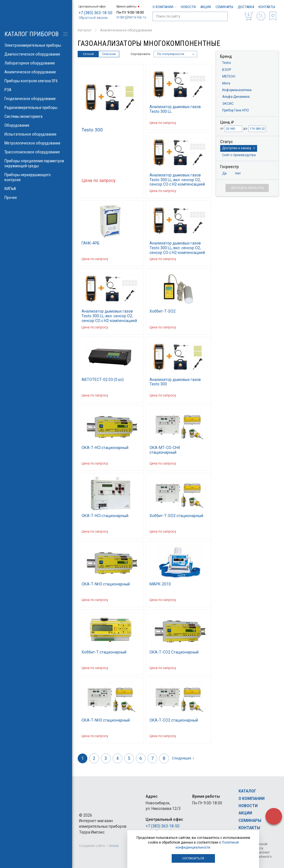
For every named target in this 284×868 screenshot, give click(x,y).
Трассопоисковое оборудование (36, 152)
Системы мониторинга (36, 116)
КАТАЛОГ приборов (31, 34)
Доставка (246, 7)
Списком (109, 54)
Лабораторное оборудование (36, 63)
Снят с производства (239, 155)
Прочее (36, 198)
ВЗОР (227, 70)
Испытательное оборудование (36, 134)
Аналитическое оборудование (36, 72)
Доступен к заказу (239, 148)
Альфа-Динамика (236, 97)
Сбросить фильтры (247, 188)
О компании (164, 7)
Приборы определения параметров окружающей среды (36, 163)
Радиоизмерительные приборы (36, 108)
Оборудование (36, 125)
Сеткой (88, 54)
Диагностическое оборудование (36, 54)
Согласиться (193, 858)
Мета (226, 83)
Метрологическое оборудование (36, 143)
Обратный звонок (93, 18)
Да (224, 173)
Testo (226, 63)
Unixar (114, 846)
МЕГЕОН (229, 76)
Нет (238, 173)
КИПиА (36, 189)
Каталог (247, 791)
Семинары (224, 7)
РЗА (36, 90)
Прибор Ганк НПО (236, 110)
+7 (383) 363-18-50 (95, 13)
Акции (206, 7)
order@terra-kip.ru (131, 17)
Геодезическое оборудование (36, 99)
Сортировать (141, 54)
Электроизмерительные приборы (36, 45)
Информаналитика (237, 90)
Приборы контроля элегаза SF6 (36, 81)
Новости (188, 7)
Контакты (267, 7)
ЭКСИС (228, 104)
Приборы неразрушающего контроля (36, 177)
